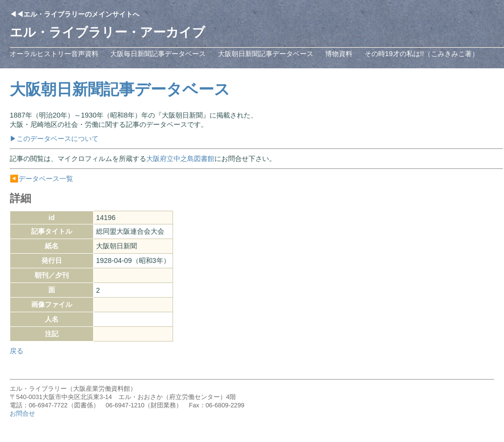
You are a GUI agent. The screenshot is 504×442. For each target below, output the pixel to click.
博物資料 (339, 54)
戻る (17, 351)
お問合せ (22, 413)
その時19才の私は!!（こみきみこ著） (422, 54)
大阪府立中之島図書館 (180, 159)
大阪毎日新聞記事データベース (158, 54)
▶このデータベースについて (54, 139)
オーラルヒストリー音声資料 (54, 54)
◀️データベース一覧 (41, 179)
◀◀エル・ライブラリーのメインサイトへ (75, 14)
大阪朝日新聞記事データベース (266, 54)
